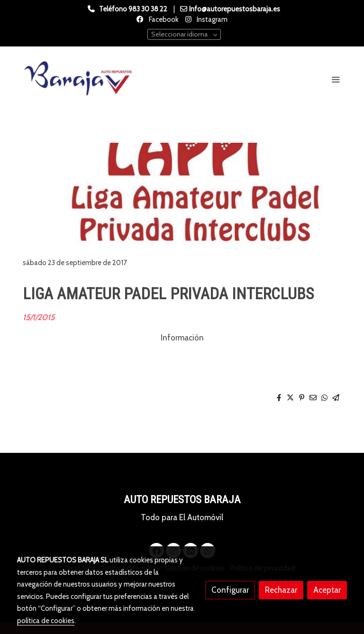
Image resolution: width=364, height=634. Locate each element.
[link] (78, 79)
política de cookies (46, 621)
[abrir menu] (336, 79)
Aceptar (327, 590)
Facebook (163, 19)
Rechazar (281, 590)
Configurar (230, 590)
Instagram (211, 19)
